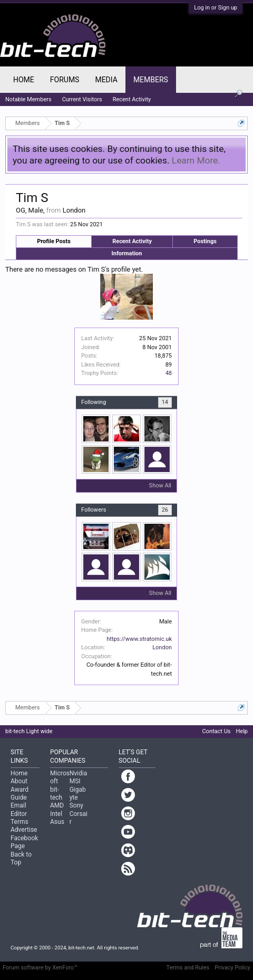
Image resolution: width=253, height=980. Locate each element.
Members (151, 80)
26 (165, 510)
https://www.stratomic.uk (139, 639)
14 (165, 402)
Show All (160, 486)
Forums (65, 80)
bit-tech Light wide (29, 731)
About (19, 781)
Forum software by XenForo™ (40, 968)
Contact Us (216, 731)
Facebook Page (24, 842)
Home (24, 80)
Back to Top (21, 858)
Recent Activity (132, 241)
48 (169, 373)
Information (127, 253)
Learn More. (196, 160)
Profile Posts (54, 241)
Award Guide (20, 794)
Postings (205, 241)
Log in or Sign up (216, 8)
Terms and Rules (188, 968)
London (162, 647)
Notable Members (28, 99)
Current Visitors (82, 99)
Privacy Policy (232, 968)
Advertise (24, 830)
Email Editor (19, 809)
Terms (20, 822)
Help (242, 731)
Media (106, 80)
